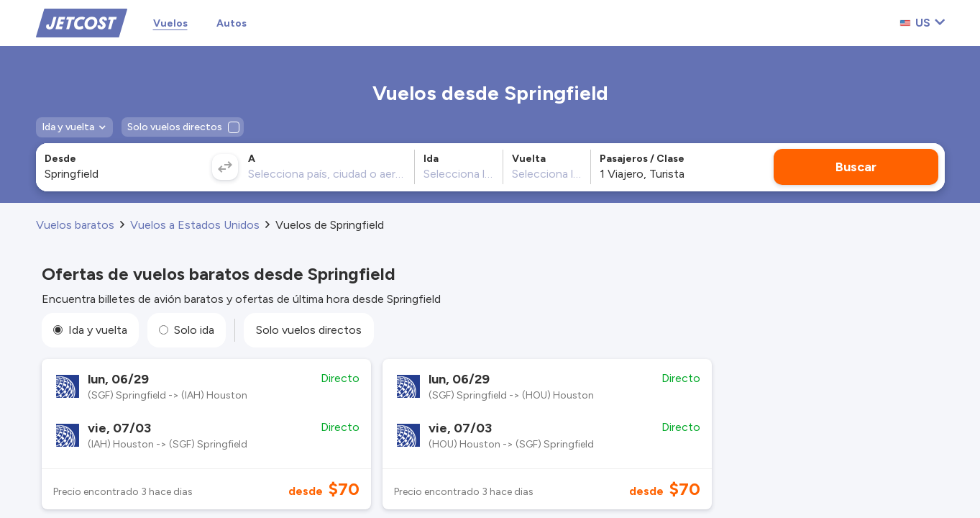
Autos (232, 23)
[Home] (82, 22)
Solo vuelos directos (309, 330)
